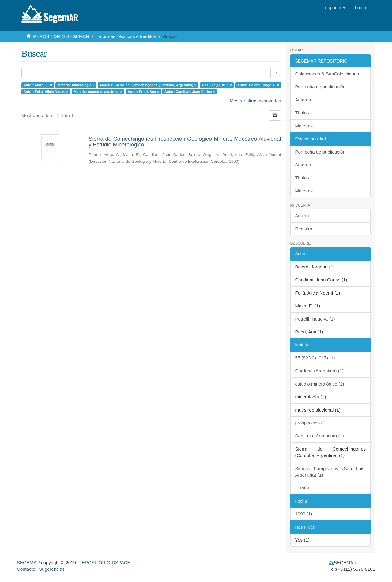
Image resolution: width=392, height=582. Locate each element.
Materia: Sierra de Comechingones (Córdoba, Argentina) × (148, 85)
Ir (276, 73)
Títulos (302, 113)
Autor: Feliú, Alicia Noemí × (46, 92)
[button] (335, 8)
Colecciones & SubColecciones (327, 74)
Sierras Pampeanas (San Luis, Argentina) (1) (331, 472)
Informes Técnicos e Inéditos (127, 36)
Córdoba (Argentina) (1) (319, 371)
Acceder (304, 216)
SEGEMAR (28, 563)
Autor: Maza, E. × (38, 85)
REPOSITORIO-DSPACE (104, 563)
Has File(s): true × (217, 85)
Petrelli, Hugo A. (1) (315, 319)
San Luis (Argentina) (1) (320, 436)
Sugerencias (52, 569)
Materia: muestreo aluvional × (98, 92)
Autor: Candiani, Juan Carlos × (190, 92)
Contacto (26, 569)
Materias (304, 126)
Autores (303, 100)
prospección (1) (311, 423)
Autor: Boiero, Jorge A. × (258, 85)
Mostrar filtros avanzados (255, 101)
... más (302, 488)
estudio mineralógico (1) (320, 384)
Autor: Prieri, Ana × (143, 92)
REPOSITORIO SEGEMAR (61, 36)
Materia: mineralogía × (76, 85)
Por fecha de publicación (320, 87)
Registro (304, 229)
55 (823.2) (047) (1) (315, 358)
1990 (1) (304, 514)
